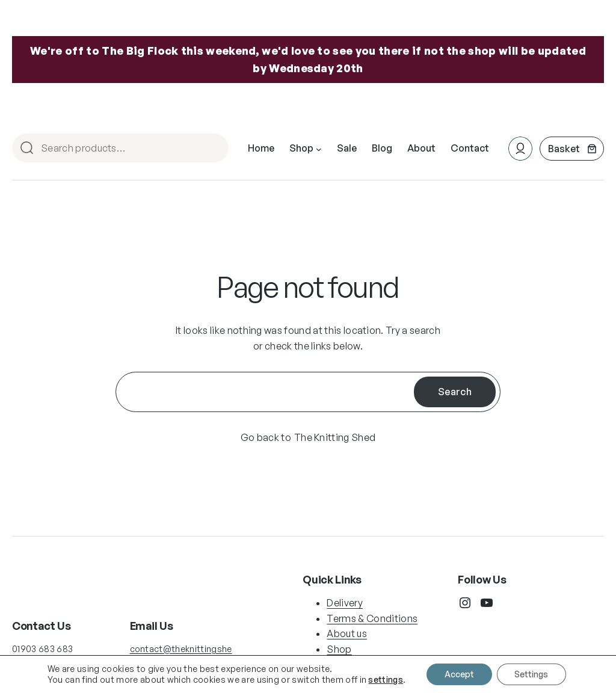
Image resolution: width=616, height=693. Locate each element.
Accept (459, 674)
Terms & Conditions (372, 618)
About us (347, 633)
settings (386, 679)
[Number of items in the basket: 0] (572, 149)
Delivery (345, 603)
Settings (532, 674)
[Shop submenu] (319, 149)
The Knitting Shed (335, 437)
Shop (339, 649)
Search (214, 149)
